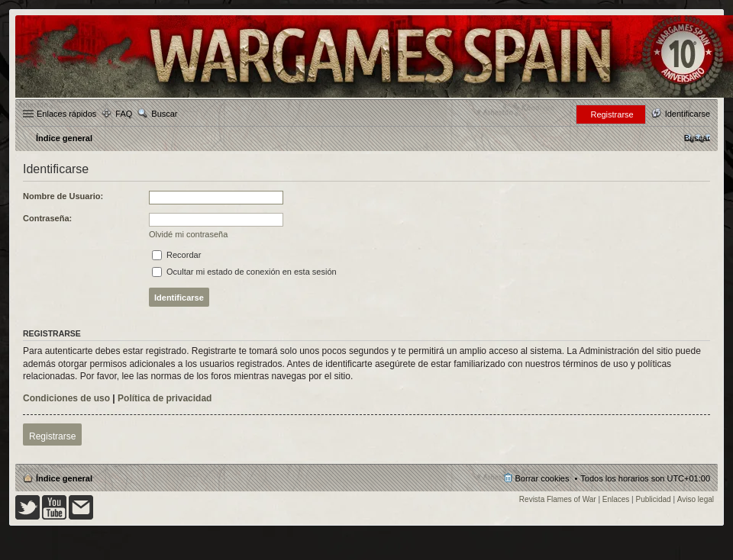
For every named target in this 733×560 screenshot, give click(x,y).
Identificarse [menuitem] (688, 114)
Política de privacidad (165, 398)
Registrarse (52, 436)
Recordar (176, 255)
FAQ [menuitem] (124, 114)
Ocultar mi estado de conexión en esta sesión (244, 272)
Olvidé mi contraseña (188, 234)
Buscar (164, 114)
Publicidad (654, 499)
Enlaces (616, 499)
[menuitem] (697, 138)
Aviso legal (696, 499)
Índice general (64, 478)
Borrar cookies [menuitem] (542, 478)
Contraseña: (47, 218)
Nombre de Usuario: (63, 196)
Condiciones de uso (66, 398)
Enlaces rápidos (66, 114)
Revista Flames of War (558, 499)
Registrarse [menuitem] (612, 114)
